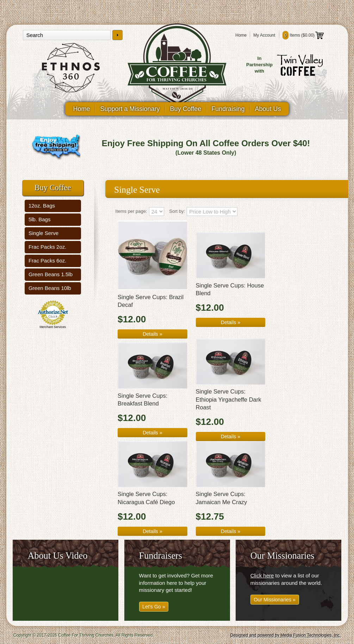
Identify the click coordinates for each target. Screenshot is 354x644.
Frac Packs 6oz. (48, 261)
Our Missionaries (282, 556)
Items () (303, 35)
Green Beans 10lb (50, 288)
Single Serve (44, 233)
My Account (264, 35)
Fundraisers (161, 556)
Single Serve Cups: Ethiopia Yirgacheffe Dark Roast (229, 399)
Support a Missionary (130, 109)
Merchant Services (53, 327)
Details (152, 334)
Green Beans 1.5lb (51, 274)
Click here (262, 575)
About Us (268, 109)
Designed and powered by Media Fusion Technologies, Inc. (286, 635)
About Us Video (57, 556)
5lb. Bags (40, 219)
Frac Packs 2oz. (48, 247)
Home (241, 35)
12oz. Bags (42, 206)
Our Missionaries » (275, 600)
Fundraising (228, 109)
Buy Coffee (186, 109)
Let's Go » (154, 607)
